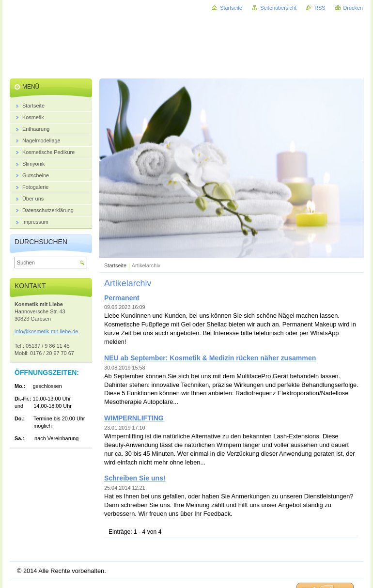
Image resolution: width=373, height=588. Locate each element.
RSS (320, 8)
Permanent (122, 298)
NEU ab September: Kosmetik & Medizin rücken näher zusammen (210, 358)
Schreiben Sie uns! (135, 478)
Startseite (115, 265)
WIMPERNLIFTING (134, 418)
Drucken (353, 8)
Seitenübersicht (278, 8)
